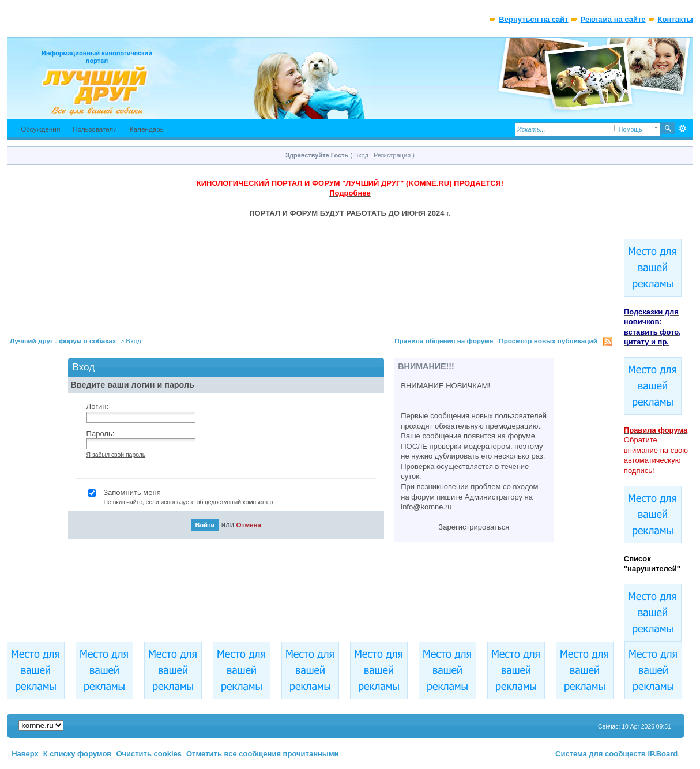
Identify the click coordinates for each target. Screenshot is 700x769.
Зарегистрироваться (474, 527)
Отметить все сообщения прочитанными (263, 754)
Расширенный (683, 129)
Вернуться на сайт (533, 19)
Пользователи (95, 129)
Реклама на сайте (613, 19)
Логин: (98, 406)
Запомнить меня (235, 498)
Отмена (249, 525)
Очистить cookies (149, 754)
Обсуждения (40, 129)
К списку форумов (78, 754)
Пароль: (101, 434)
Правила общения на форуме (444, 341)
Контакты (675, 19)
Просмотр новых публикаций (548, 341)
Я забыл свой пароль (116, 455)
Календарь (147, 129)
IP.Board (663, 754)
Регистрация (392, 155)
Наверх (25, 754)
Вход (361, 155)
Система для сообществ (601, 754)
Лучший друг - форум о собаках (63, 341)
